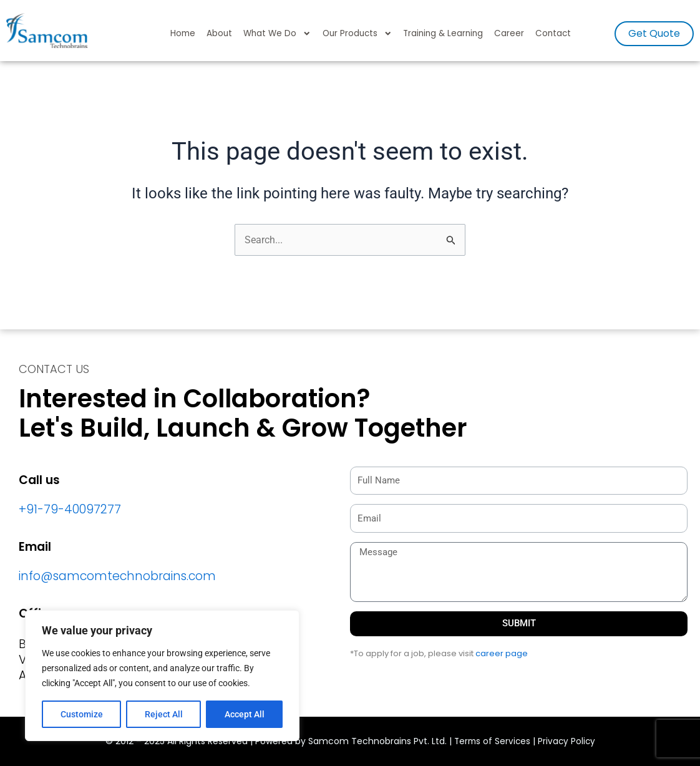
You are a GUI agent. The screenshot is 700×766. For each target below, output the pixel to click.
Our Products (357, 34)
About (219, 33)
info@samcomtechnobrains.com (117, 577)
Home (183, 33)
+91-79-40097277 (70, 510)
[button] (654, 34)
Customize (82, 714)
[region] (162, 676)
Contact (553, 33)
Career (509, 33)
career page (502, 654)
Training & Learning (443, 33)
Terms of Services (492, 742)
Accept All (245, 714)
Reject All (164, 714)
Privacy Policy (568, 742)
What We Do (277, 34)
